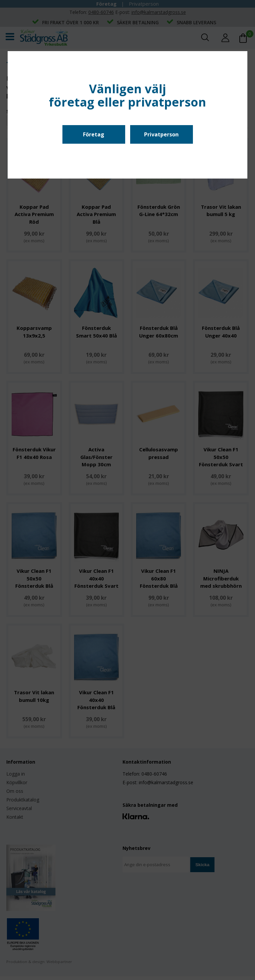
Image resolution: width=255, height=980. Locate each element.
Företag (94, 134)
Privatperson (161, 134)
